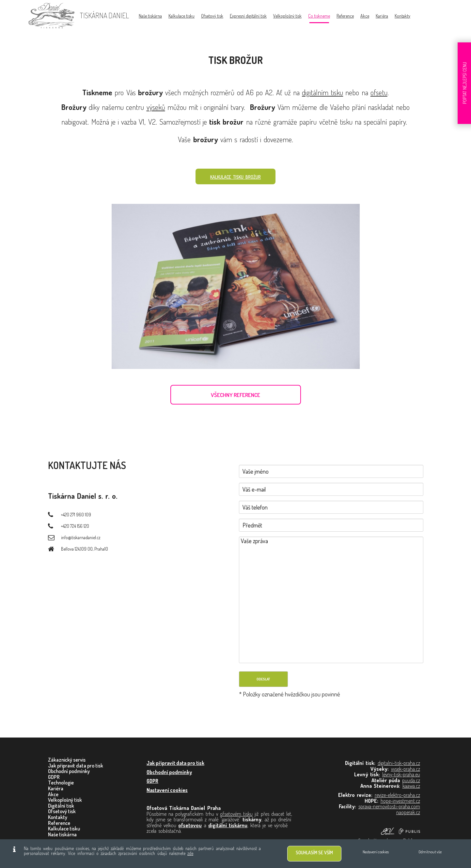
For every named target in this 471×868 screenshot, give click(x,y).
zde (190, 853)
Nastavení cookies (376, 852)
